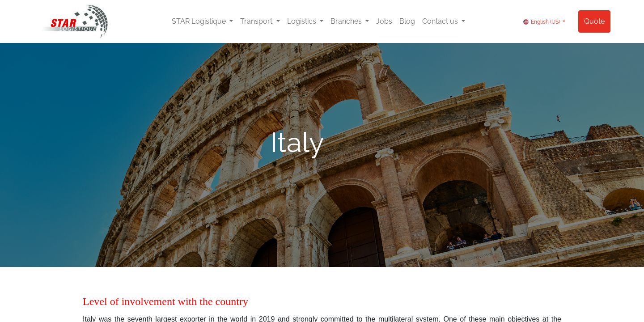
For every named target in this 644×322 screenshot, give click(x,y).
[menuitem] (384, 21)
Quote (594, 21)
